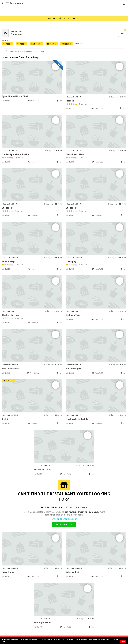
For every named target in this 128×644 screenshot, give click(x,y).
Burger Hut (8, 208)
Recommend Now (64, 524)
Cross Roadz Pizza (75, 154)
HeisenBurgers (74, 369)
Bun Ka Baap (8, 261)
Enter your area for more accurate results (64, 18)
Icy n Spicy (71, 261)
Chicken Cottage (11, 315)
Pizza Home (8, 572)
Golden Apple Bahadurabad (16, 154)
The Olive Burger (11, 369)
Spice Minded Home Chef (15, 96)
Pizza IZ (70, 101)
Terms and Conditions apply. (64, 519)
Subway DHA (72, 572)
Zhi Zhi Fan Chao (42, 469)
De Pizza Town (74, 315)
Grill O (5, 419)
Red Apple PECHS (43, 622)
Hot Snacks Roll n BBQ (77, 419)
